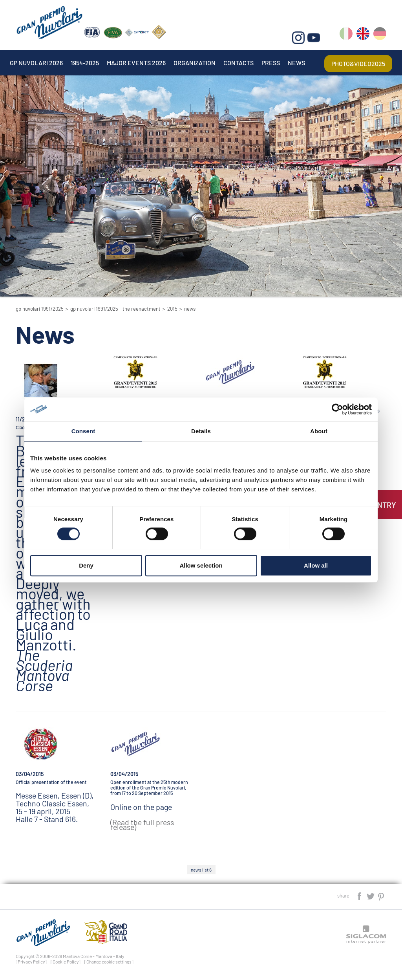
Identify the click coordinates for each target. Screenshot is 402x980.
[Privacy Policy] (31, 962)
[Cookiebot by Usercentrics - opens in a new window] (337, 409)
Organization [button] (195, 63)
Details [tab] (201, 431)
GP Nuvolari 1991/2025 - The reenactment (115, 309)
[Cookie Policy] (66, 962)
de (380, 35)
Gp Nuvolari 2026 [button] (36, 63)
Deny (86, 565)
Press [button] (271, 63)
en (363, 35)
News (296, 63)
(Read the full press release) (142, 825)
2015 (172, 309)
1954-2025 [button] (85, 63)
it (346, 35)
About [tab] (319, 431)
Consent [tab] (83, 431)
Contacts (238, 63)
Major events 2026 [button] (136, 63)
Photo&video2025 (358, 63)
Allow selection (201, 565)
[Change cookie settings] (109, 962)
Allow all (316, 565)
